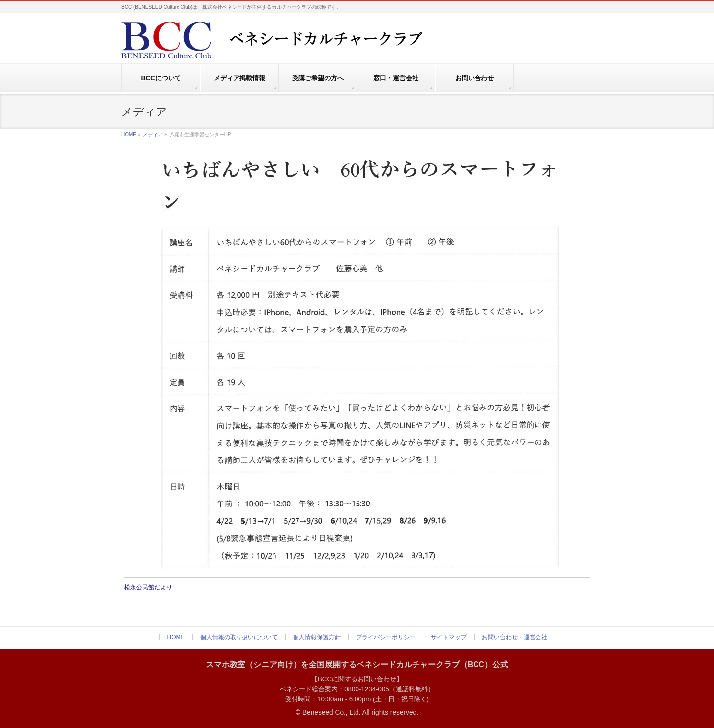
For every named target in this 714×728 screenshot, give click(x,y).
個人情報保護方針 (317, 637)
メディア (153, 135)
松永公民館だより (148, 587)
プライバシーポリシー (386, 637)
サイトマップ (449, 637)
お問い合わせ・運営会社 (515, 637)
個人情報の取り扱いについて (239, 637)
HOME (129, 135)
